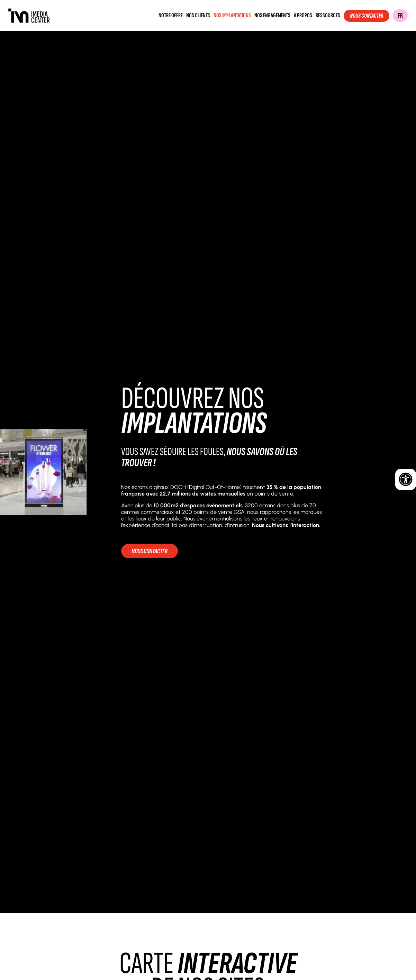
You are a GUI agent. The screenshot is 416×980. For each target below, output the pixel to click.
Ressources (328, 16)
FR (400, 16)
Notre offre (171, 16)
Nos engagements (272, 16)
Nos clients (198, 16)
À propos (303, 16)
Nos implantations (232, 16)
